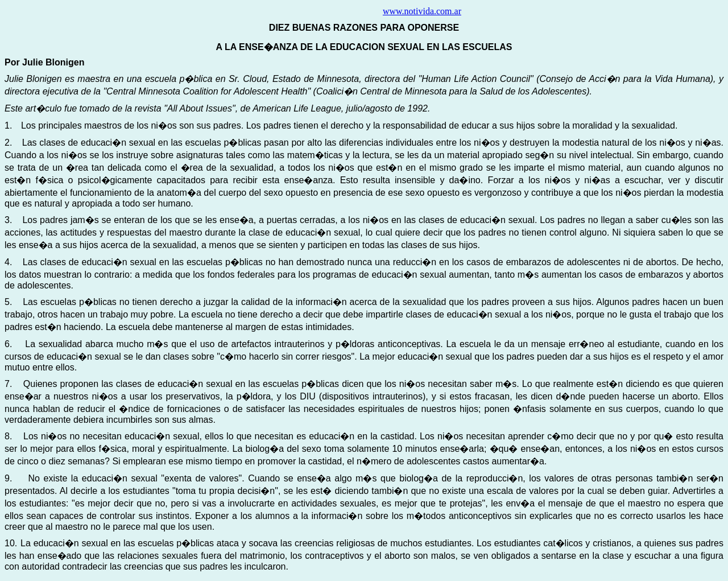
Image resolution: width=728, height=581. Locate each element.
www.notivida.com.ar (422, 11)
